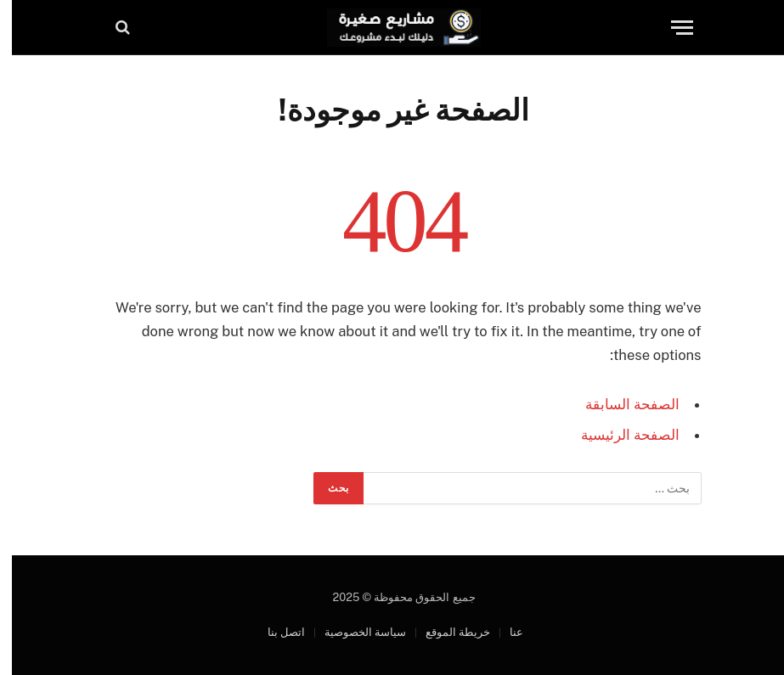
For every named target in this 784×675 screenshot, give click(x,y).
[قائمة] (670, 28)
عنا (505, 632)
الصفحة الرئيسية (618, 435)
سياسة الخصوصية (353, 632)
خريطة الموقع (446, 632)
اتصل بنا (274, 632)
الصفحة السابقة (620, 404)
